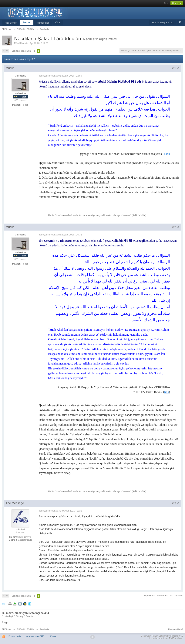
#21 (176, 68)
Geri (6, 51)
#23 (176, 503)
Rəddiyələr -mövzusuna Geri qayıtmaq (164, 596)
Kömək (53, 636)
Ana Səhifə (11, 23)
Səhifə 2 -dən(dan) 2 (22, 51)
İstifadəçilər (43, 23)
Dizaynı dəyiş (15, 636)
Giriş (166, 3)
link (167, 392)
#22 (176, 227)
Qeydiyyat (177, 3)
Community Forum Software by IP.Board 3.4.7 (162, 636)
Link (167, 154)
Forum (27, 22)
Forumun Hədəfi (176, 629)
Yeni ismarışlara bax (163, 22)
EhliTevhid (7, 629)
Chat (58, 22)
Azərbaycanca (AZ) (35, 636)
